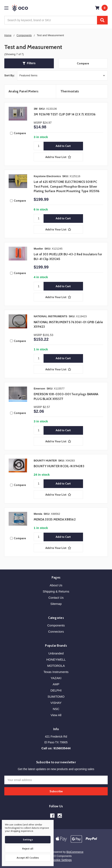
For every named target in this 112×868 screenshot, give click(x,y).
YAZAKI (56, 678)
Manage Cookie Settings (56, 860)
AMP (56, 684)
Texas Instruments (56, 672)
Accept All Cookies (28, 858)
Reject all (28, 849)
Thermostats (70, 91)
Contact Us (56, 598)
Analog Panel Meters (24, 91)
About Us (56, 585)
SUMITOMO (56, 697)
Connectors (56, 632)
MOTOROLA (56, 666)
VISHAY (56, 703)
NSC (56, 709)
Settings (28, 840)
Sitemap (56, 604)
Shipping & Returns (56, 591)
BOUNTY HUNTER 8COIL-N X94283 (59, 466)
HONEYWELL (56, 659)
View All (56, 715)
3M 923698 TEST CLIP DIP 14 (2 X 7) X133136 (65, 114)
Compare (83, 63)
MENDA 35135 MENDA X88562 (55, 519)
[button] (29, 63)
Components (56, 625)
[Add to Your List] (58, 157)
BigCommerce (75, 852)
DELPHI (56, 690)
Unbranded (56, 653)
